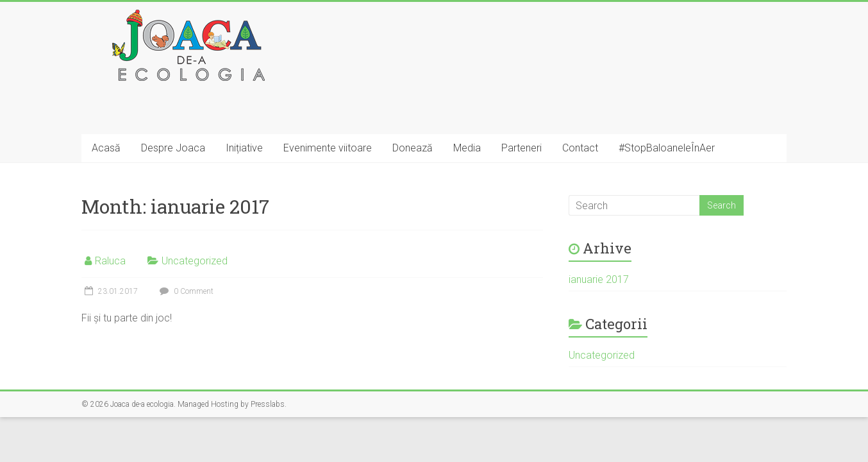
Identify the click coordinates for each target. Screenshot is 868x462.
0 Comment (185, 291)
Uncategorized (195, 261)
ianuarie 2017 (599, 279)
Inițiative (244, 148)
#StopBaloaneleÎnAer (667, 148)
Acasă (106, 148)
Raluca (110, 261)
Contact (580, 148)
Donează (413, 148)
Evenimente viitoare (328, 148)
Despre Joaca (173, 148)
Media (467, 148)
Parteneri (522, 148)
